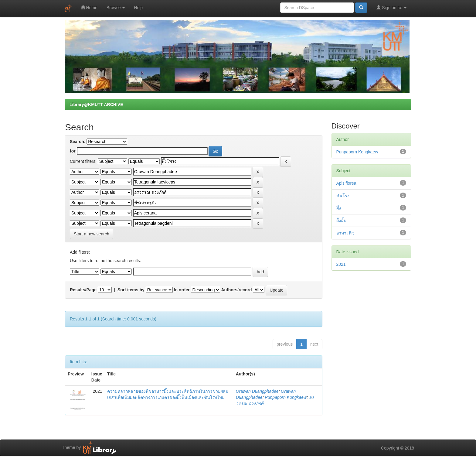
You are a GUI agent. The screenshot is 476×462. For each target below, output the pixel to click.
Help (138, 8)
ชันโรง (343, 196)
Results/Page (83, 290)
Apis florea (346, 183)
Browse (116, 8)
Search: (78, 142)
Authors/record (236, 290)
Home (89, 7)
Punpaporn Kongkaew (286, 397)
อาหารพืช (345, 233)
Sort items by (131, 290)
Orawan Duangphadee (257, 391)
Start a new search (92, 234)
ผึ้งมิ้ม (341, 221)
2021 (341, 264)
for (73, 151)
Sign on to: (391, 7)
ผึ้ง (339, 208)
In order (182, 290)
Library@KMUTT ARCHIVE (96, 104)
